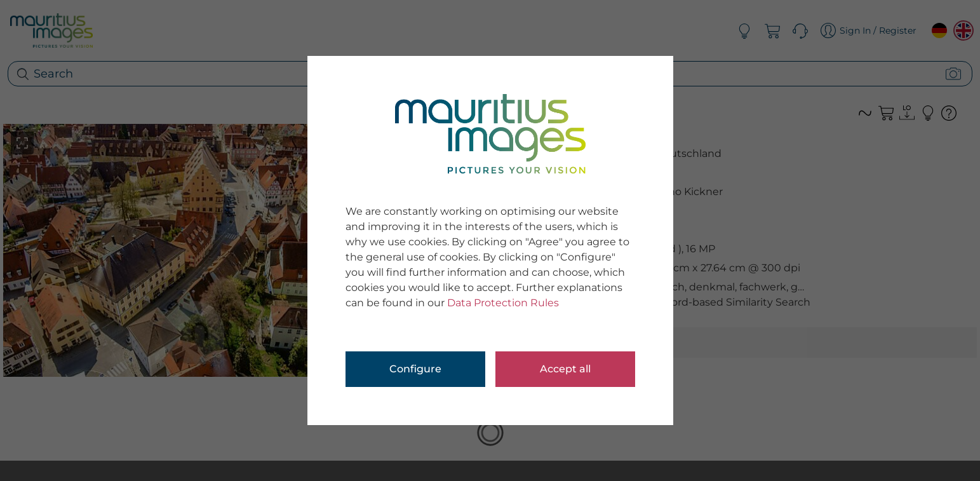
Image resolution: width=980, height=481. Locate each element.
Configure (415, 369)
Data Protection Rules (503, 303)
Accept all (565, 369)
